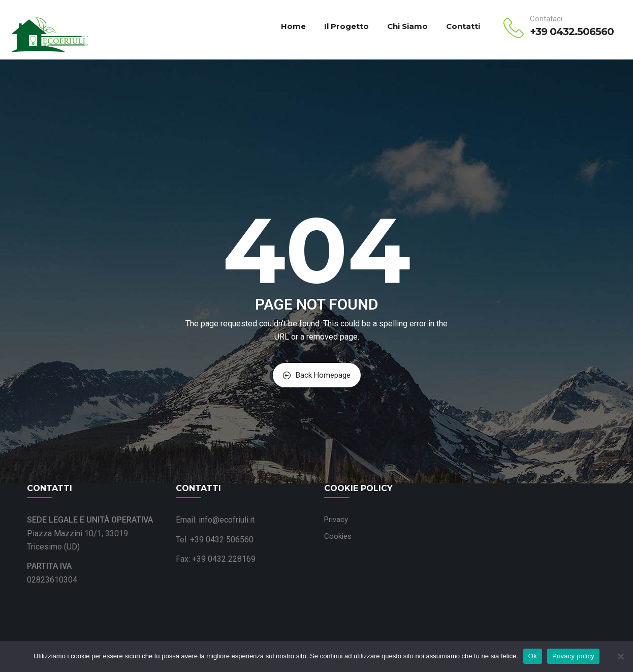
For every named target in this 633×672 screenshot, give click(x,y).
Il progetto (346, 26)
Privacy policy (573, 656)
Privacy (336, 520)
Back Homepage (317, 375)
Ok (533, 656)
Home (293, 26)
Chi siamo (407, 26)
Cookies (338, 536)
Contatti (463, 26)
